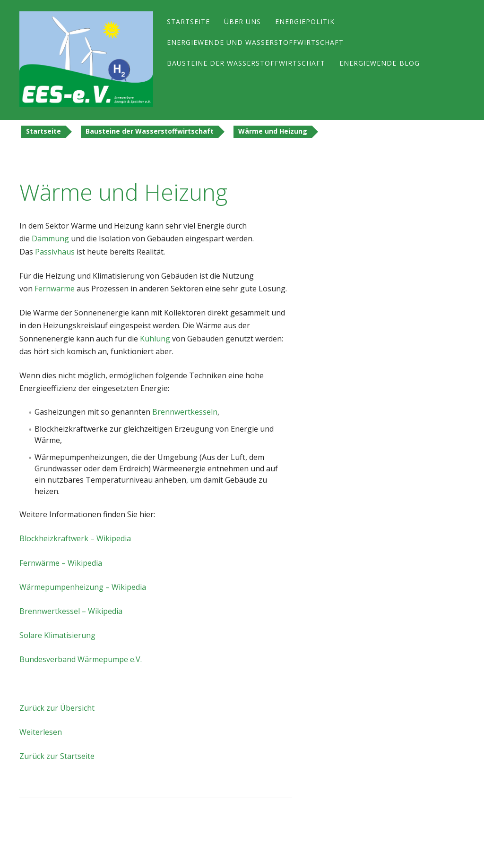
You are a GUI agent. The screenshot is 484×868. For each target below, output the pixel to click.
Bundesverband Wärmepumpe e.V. (81, 659)
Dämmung (50, 238)
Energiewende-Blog (380, 63)
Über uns (242, 21)
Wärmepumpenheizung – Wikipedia (83, 587)
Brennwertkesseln (185, 412)
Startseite (188, 21)
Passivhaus (55, 252)
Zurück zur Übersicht (57, 708)
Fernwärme (55, 289)
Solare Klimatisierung (57, 635)
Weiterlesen (41, 732)
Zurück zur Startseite (57, 756)
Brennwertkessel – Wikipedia (71, 611)
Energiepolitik (305, 21)
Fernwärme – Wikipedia (61, 563)
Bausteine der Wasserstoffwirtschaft (246, 63)
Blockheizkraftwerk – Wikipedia (75, 538)
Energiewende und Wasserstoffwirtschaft (255, 42)
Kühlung (155, 339)
